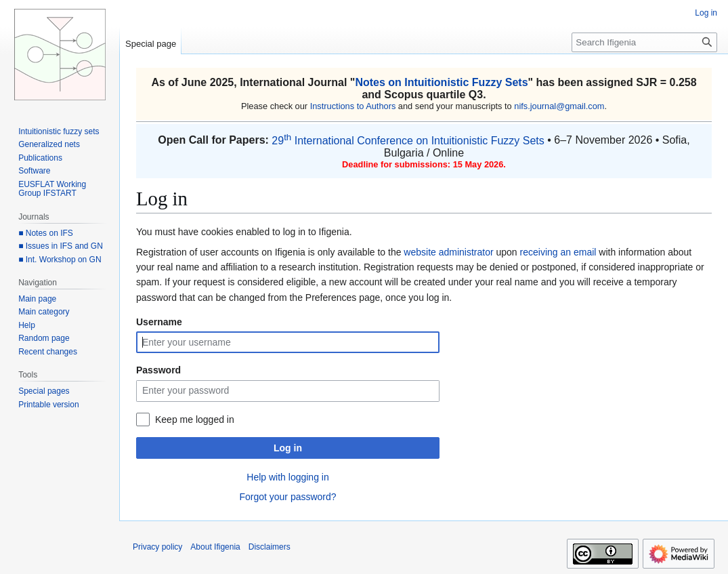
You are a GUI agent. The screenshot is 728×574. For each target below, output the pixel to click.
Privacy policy (157, 547)
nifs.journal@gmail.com (559, 106)
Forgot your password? (287, 497)
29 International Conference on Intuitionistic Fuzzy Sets (408, 141)
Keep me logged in (195, 419)
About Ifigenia (215, 547)
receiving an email (558, 252)
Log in (288, 448)
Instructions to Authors (353, 106)
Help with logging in (287, 477)
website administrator (448, 252)
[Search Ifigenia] (644, 42)
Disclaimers (270, 547)
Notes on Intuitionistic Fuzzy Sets (441, 82)
